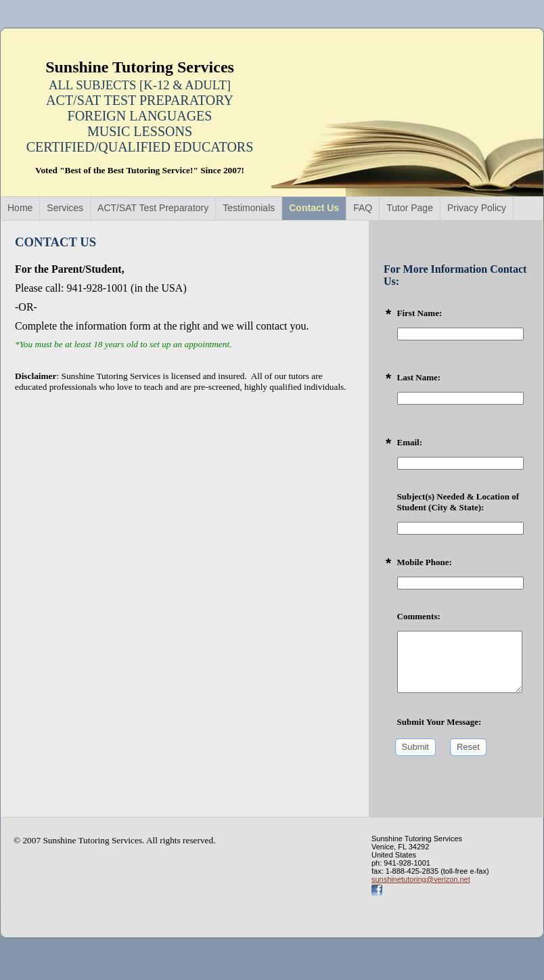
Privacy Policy (477, 208)
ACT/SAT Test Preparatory (153, 208)
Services (65, 208)
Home (20, 208)
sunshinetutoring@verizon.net (421, 879)
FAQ (363, 208)
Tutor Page (410, 208)
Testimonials (249, 208)
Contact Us (314, 208)
